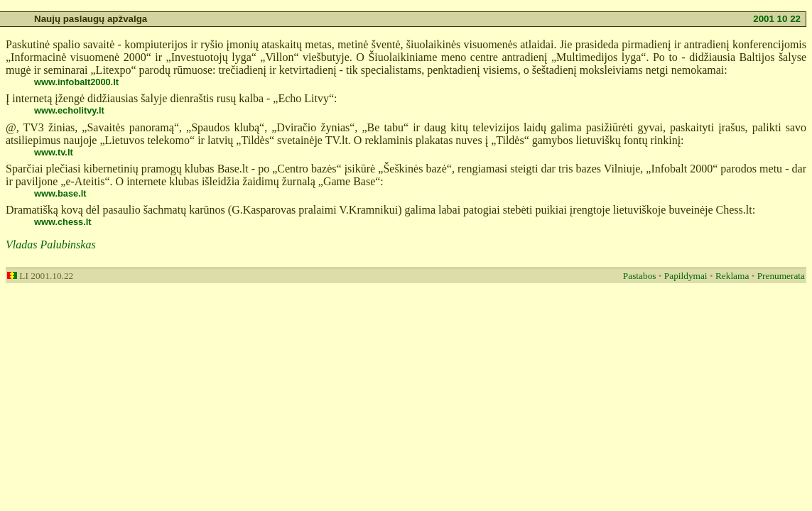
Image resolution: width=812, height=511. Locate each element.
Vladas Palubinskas (51, 244)
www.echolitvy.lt (69, 110)
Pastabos (640, 276)
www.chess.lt (63, 222)
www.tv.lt (54, 152)
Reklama (732, 276)
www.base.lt (60, 193)
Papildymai (686, 276)
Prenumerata (781, 276)
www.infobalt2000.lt (76, 82)
